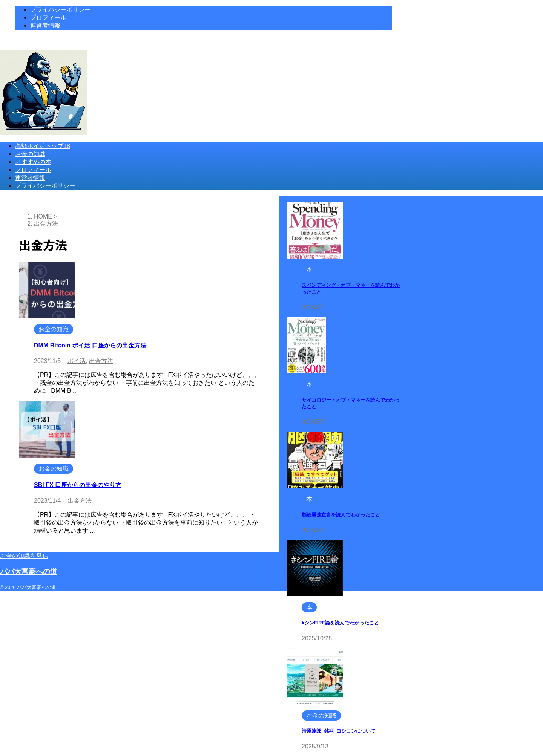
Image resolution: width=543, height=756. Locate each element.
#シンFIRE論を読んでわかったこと (340, 623)
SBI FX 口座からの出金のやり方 (78, 485)
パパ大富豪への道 (29, 572)
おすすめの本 (33, 162)
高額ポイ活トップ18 (43, 146)
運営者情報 (30, 178)
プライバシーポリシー (45, 186)
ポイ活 (77, 361)
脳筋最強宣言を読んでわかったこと (341, 515)
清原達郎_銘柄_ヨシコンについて (339, 731)
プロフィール (33, 170)
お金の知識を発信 (24, 556)
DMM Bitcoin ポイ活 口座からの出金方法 (90, 345)
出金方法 (101, 361)
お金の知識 (30, 154)
